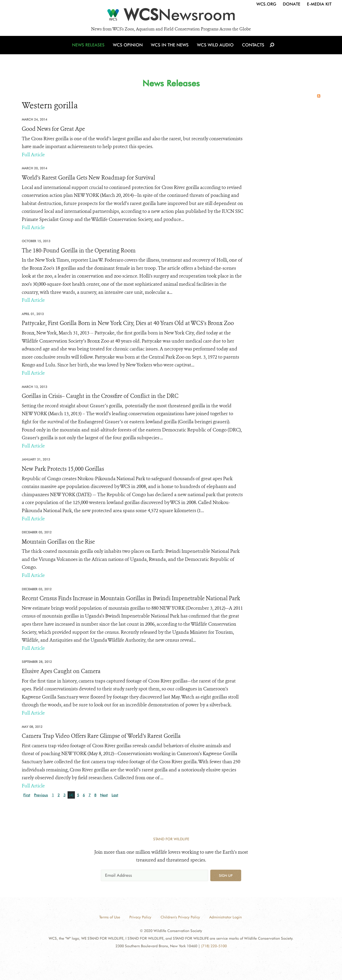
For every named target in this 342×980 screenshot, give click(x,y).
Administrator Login (225, 917)
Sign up (226, 875)
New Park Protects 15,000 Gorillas (63, 469)
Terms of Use (110, 917)
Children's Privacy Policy (180, 917)
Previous (41, 795)
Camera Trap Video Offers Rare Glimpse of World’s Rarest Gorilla (101, 736)
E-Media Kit (319, 4)
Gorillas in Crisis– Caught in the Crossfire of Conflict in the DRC (100, 396)
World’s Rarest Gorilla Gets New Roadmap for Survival (88, 178)
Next (104, 795)
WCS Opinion (129, 48)
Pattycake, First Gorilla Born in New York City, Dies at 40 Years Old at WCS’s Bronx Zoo (128, 323)
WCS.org (266, 4)
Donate (292, 4)
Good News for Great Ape (53, 129)
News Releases (90, 48)
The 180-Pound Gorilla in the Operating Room (79, 251)
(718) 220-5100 (214, 946)
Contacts (252, 48)
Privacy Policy (140, 917)
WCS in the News (170, 48)
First (27, 795)
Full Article (33, 155)
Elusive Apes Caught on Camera (61, 671)
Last (115, 795)
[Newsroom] (171, 16)
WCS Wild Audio (215, 48)
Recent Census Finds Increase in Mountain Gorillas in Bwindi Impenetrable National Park (131, 598)
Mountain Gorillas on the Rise (58, 542)
